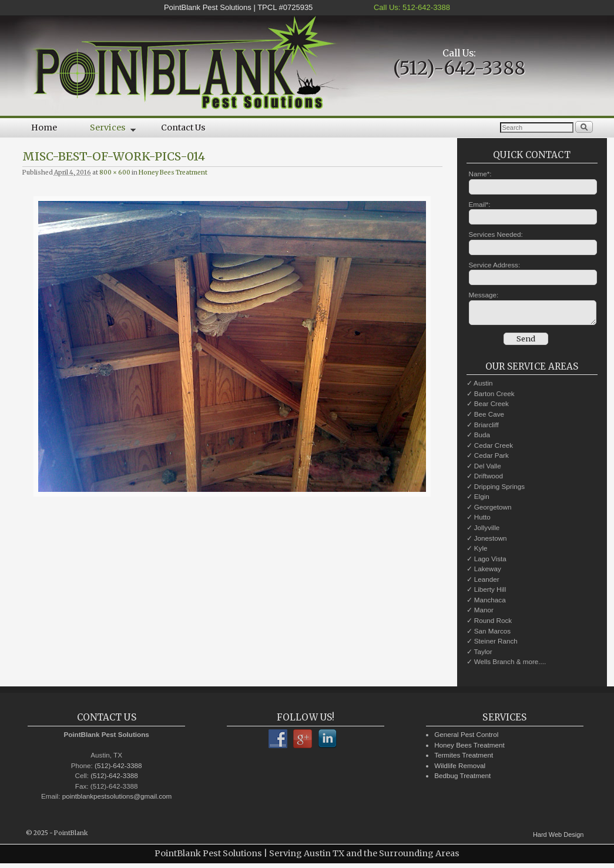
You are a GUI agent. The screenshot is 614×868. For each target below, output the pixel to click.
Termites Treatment (464, 758)
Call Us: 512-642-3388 (411, 7)
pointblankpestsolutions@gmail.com (117, 800)
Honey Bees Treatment (173, 172)
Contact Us (183, 128)
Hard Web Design (558, 838)
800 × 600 (115, 172)
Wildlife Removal (460, 769)
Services (105, 130)
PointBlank (71, 837)
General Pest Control (466, 738)
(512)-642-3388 (459, 68)
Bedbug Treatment (462, 779)
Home (44, 128)
